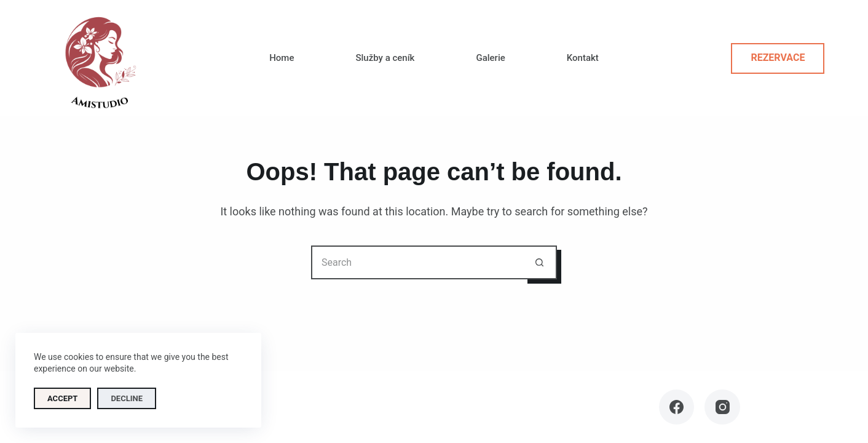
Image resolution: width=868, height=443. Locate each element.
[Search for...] (417, 262)
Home (282, 58)
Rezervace (778, 58)
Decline (127, 398)
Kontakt (583, 58)
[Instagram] (722, 407)
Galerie (490, 58)
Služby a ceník (385, 58)
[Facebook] (677, 407)
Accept (62, 398)
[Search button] (540, 262)
